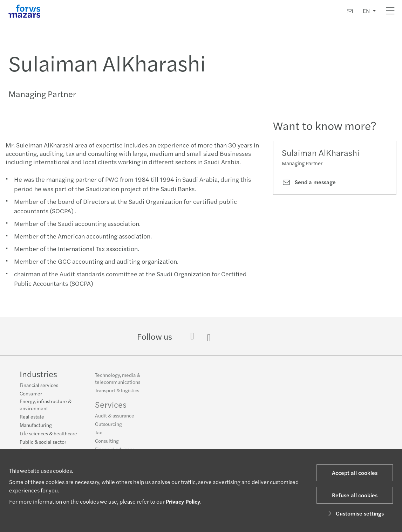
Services (111, 407)
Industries (38, 374)
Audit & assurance (115, 418)
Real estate (32, 417)
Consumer (31, 394)
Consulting (107, 443)
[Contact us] (350, 11)
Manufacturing (36, 426)
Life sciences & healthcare (48, 434)
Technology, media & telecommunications (118, 381)
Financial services (39, 386)
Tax (98, 435)
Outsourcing (108, 427)
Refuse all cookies (355, 495)
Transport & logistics (117, 393)
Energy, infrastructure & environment (46, 405)
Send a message (309, 182)
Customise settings (355, 513)
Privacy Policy (183, 501)
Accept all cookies (355, 473)
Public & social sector (43, 442)
